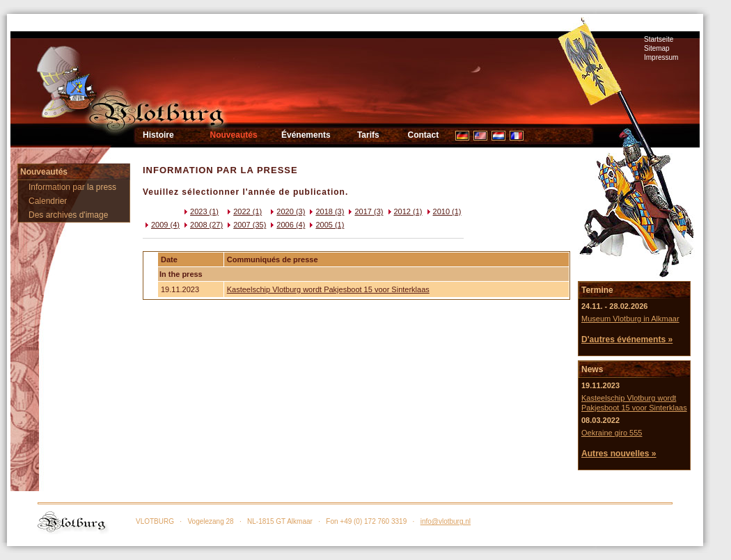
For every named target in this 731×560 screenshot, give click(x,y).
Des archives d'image (68, 215)
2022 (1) (243, 211)
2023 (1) (200, 211)
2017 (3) (364, 211)
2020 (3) (286, 211)
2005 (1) (325, 225)
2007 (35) (245, 225)
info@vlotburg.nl (446, 521)
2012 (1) (404, 211)
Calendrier (48, 201)
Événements (306, 135)
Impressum (661, 57)
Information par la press (72, 187)
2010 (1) (443, 211)
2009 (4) (161, 225)
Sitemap (657, 48)
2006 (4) (286, 225)
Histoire (158, 135)
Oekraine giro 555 (612, 433)
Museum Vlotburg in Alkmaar (630, 319)
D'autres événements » (627, 339)
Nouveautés (234, 135)
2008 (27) (202, 225)
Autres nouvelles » (619, 454)
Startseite (659, 39)
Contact (424, 135)
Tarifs (368, 135)
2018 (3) (325, 211)
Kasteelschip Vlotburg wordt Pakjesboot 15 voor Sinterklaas (328, 289)
